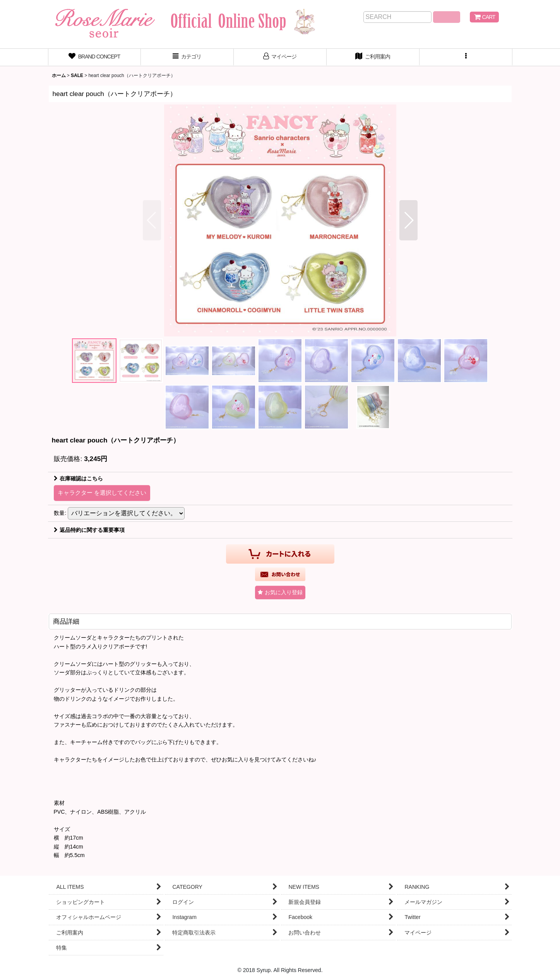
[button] (466, 57)
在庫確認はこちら (78, 478)
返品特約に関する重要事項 (89, 530)
